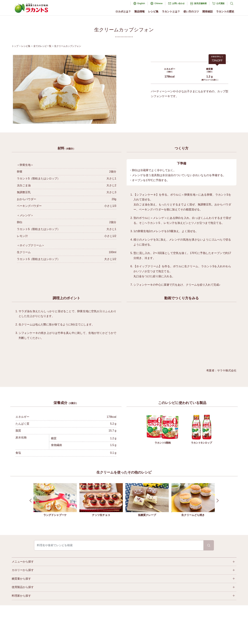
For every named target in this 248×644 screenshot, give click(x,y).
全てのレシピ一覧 (42, 46)
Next (217, 501)
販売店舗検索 (200, 3)
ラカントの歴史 (225, 11)
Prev (31, 501)
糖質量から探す (21, 579)
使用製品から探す (23, 587)
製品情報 (139, 11)
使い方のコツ (191, 11)
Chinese (159, 3)
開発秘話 (208, 11)
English (141, 3)
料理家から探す (21, 596)
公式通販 (220, 3)
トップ (15, 46)
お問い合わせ (178, 3)
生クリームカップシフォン (68, 46)
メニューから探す (23, 562)
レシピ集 (153, 11)
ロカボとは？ (123, 11)
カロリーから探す (23, 570)
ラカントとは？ (171, 11)
